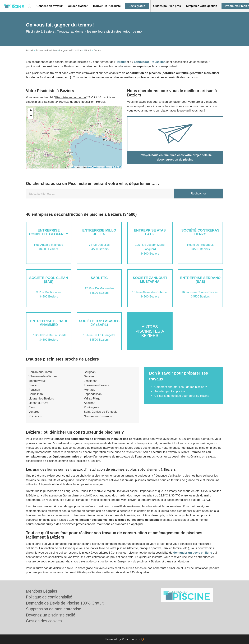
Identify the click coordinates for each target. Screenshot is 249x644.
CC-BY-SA (117, 167)
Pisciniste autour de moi (71, 97)
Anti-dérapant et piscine (170, 391)
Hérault (88, 50)
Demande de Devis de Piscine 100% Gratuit (65, 603)
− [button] (31, 116)
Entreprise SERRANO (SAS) (200, 280)
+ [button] (31, 111)
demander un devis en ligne (193, 553)
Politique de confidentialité (49, 597)
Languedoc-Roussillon (70, 50)
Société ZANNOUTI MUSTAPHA (150, 280)
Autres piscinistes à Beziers (150, 331)
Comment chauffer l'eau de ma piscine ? (180, 387)
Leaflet (72, 167)
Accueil (30, 50)
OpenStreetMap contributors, (100, 167)
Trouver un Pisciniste (46, 50)
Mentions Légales (41, 591)
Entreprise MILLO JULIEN (99, 232)
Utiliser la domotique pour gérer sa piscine (182, 396)
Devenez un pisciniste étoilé (51, 615)
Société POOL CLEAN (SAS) (49, 280)
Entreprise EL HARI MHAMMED (49, 323)
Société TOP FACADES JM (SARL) (99, 323)
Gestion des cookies (44, 621)
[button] (50, 6)
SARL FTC (99, 278)
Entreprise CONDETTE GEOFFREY (49, 232)
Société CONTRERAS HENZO (200, 232)
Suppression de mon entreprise (54, 609)
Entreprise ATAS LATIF (150, 232)
